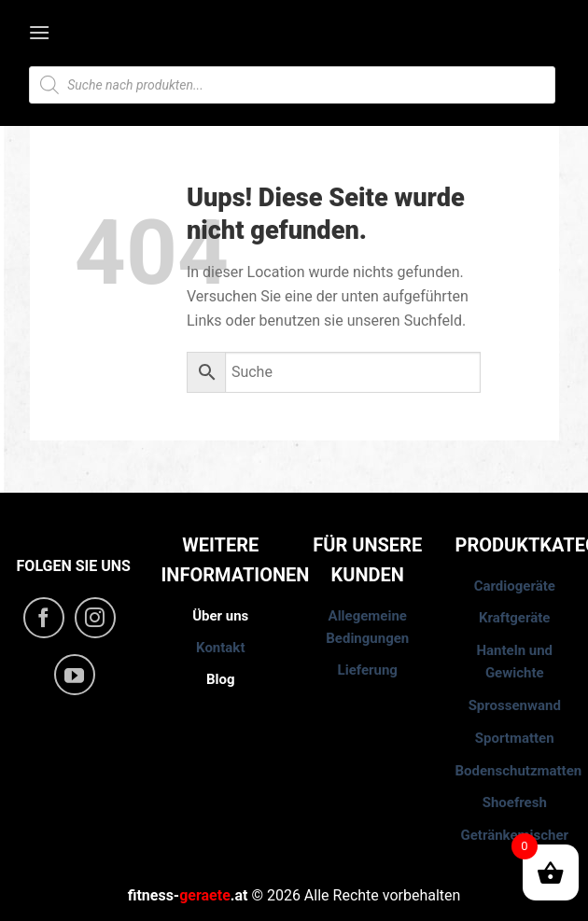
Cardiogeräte (515, 586)
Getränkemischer (514, 835)
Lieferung (368, 670)
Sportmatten (515, 738)
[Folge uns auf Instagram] (95, 618)
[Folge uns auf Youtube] (75, 675)
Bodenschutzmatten (519, 771)
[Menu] (41, 32)
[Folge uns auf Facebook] (44, 618)
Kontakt (220, 648)
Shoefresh (515, 802)
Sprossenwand (515, 705)
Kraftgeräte (514, 618)
